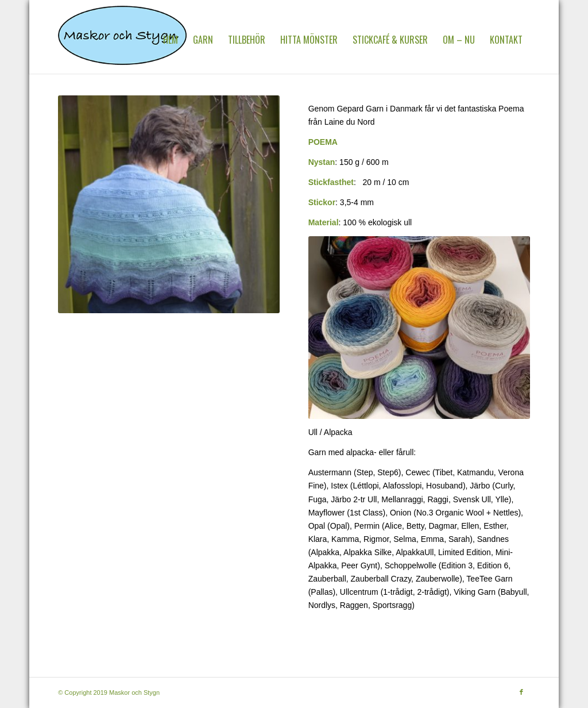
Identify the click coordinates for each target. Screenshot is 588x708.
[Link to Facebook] (521, 692)
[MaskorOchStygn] (122, 40)
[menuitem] (171, 40)
